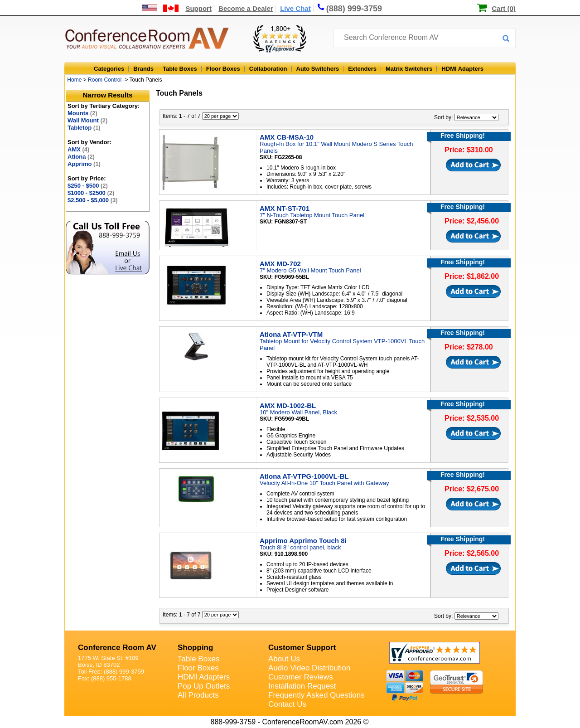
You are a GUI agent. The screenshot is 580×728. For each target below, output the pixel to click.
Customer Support (302, 648)
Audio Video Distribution (309, 668)
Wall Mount (87, 120)
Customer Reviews (301, 677)
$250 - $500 (88, 186)
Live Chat (295, 8)
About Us (284, 659)
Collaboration (268, 69)
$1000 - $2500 (91, 193)
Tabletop (84, 128)
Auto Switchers (318, 69)
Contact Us (287, 704)
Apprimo (84, 164)
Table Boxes (180, 69)
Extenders (362, 69)
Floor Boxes (223, 69)
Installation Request (302, 686)
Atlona (81, 157)
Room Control (105, 80)
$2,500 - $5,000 (93, 200)
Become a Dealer (246, 8)
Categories (109, 69)
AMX (78, 149)
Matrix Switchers (409, 69)
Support (198, 8)
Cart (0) (504, 8)
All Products (198, 695)
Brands (143, 69)
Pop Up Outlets (204, 686)
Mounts (82, 113)
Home (74, 80)
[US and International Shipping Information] (161, 8)
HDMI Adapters (462, 69)
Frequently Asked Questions (317, 695)
